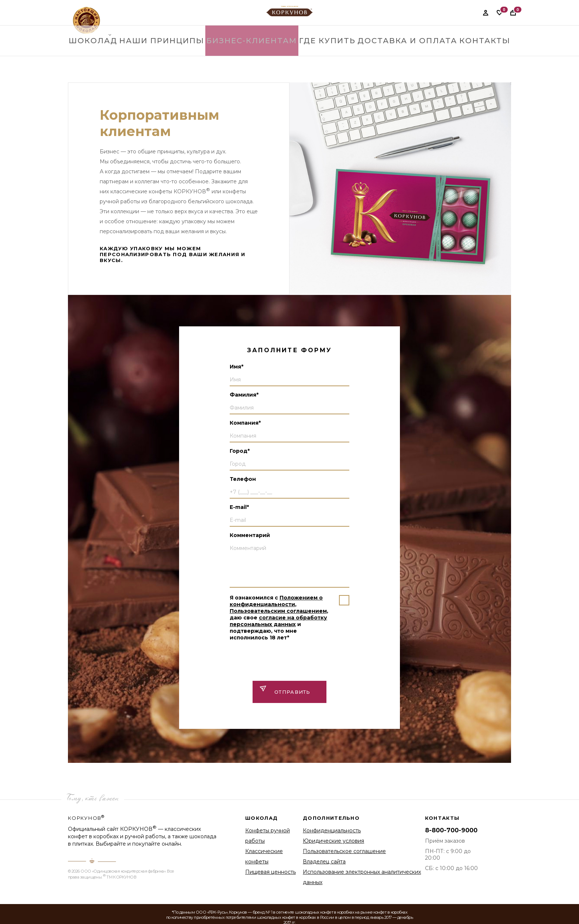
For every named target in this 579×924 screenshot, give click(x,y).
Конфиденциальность (332, 830)
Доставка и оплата (409, 55)
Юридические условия (333, 841)
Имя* (237, 367)
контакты (484, 55)
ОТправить (292, 692)
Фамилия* (244, 395)
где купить (330, 55)
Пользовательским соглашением (278, 611)
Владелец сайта (324, 862)
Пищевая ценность (270, 872)
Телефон (243, 479)
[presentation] (286, 660)
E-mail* (239, 507)
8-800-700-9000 (451, 830)
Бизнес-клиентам (256, 55)
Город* (240, 451)
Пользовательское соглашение (344, 851)
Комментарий (250, 535)
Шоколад (95, 55)
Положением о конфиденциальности (276, 601)
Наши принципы (169, 55)
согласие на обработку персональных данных (278, 621)
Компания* (245, 423)
